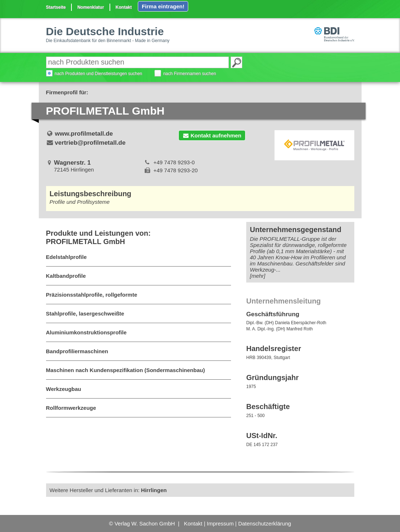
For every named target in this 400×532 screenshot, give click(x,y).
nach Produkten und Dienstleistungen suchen (99, 74)
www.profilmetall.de (84, 134)
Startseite (56, 7)
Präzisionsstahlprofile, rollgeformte (92, 295)
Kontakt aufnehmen (212, 135)
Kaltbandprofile (66, 276)
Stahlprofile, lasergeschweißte (85, 314)
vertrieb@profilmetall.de (90, 143)
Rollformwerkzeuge (71, 408)
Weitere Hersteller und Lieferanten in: (108, 490)
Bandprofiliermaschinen (77, 351)
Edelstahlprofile (67, 257)
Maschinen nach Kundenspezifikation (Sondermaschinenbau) (125, 370)
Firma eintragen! (163, 6)
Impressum (220, 523)
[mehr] (258, 276)
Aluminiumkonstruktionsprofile (86, 332)
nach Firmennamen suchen (189, 74)
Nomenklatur (90, 7)
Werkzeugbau (64, 389)
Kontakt (124, 7)
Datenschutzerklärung (265, 523)
